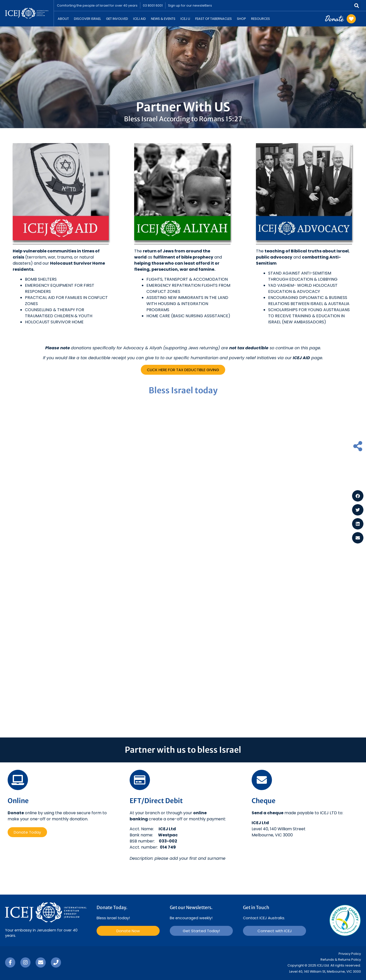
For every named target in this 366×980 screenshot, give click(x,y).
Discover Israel (87, 19)
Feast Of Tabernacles (213, 19)
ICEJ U (185, 19)
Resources (261, 19)
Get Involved (117, 19)
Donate (334, 19)
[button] (357, 5)
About (63, 19)
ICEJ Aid (140, 19)
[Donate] (351, 19)
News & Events (163, 19)
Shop (241, 19)
